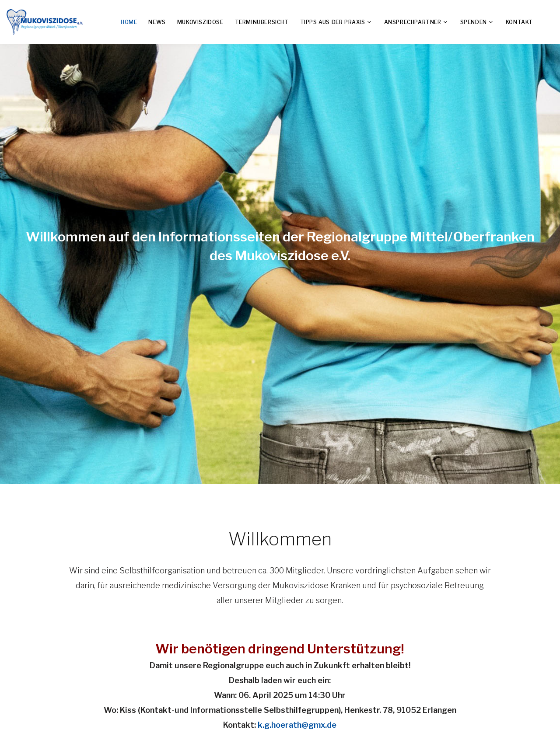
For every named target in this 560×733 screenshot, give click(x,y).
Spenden (474, 22)
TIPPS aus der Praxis (333, 22)
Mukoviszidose (200, 22)
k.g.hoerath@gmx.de (297, 725)
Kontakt (519, 22)
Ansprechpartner (413, 22)
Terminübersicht (262, 22)
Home (129, 22)
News (157, 22)
